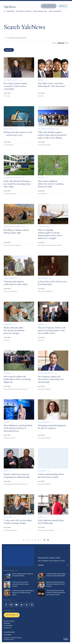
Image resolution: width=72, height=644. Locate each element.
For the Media (8, 626)
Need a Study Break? (55, 11)
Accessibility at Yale (9, 632)
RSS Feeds (7, 623)
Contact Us (7, 628)
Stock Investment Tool (40, 11)
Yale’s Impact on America (23, 11)
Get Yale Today (12, 615)
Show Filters (9, 50)
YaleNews (10, 7)
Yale (66, 639)
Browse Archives (9, 621)
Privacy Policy (7, 635)
